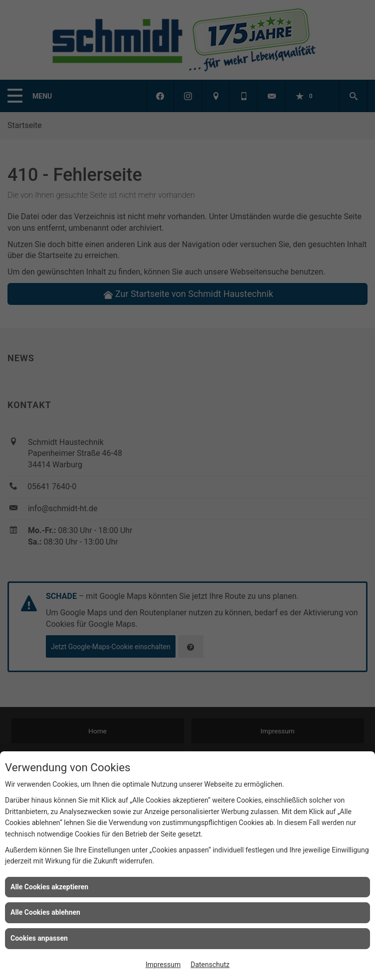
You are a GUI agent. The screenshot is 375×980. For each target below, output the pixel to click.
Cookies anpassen (39, 938)
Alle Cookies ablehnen (45, 912)
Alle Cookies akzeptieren (49, 887)
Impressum (163, 965)
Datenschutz (210, 965)
